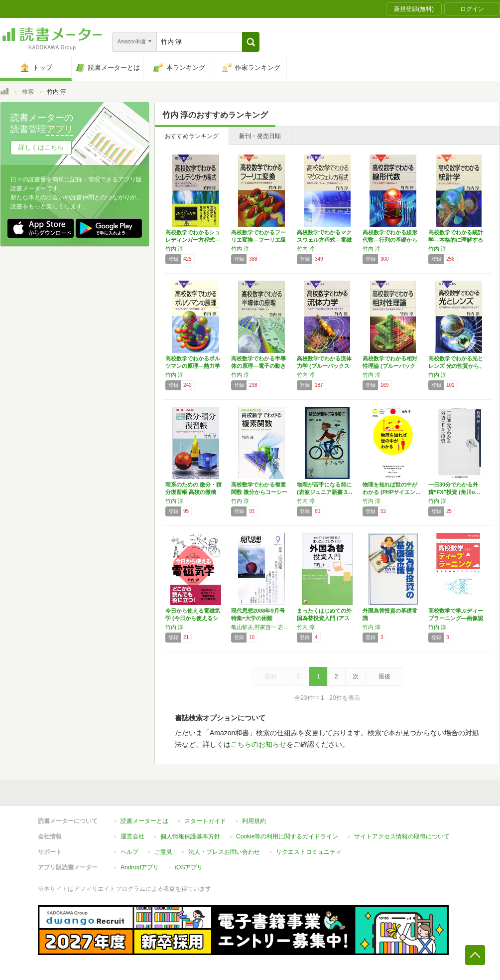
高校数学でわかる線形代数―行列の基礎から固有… (390, 240)
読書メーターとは (144, 821)
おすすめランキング (192, 136)
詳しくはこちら (41, 147)
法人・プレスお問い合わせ (224, 852)
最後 (384, 676)
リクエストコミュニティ (309, 852)
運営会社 (132, 836)
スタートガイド (205, 821)
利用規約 (254, 821)
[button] (251, 42)
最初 (270, 676)
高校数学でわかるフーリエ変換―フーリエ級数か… (258, 240)
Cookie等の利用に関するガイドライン (287, 836)
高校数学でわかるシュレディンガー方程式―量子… (193, 240)
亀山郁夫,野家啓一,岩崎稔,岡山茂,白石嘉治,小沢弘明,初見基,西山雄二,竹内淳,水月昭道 (261, 627)
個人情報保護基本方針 (190, 836)
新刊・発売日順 (260, 136)
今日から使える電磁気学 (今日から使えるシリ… (193, 618)
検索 (28, 92)
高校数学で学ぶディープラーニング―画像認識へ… (456, 618)
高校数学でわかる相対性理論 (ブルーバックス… (390, 366)
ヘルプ (129, 852)
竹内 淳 (174, 249)
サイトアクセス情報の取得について (402, 836)
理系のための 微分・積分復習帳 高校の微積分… (193, 492)
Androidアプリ (140, 867)
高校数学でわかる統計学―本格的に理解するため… (456, 240)
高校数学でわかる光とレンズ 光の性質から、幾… (456, 366)
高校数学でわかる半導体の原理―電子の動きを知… (258, 366)
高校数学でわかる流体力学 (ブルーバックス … (324, 366)
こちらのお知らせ (258, 744)
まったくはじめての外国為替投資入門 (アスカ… (324, 618)
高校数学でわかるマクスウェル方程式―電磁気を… (324, 240)
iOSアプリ (189, 867)
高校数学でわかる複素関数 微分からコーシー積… (259, 492)
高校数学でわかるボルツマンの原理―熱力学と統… (193, 366)
